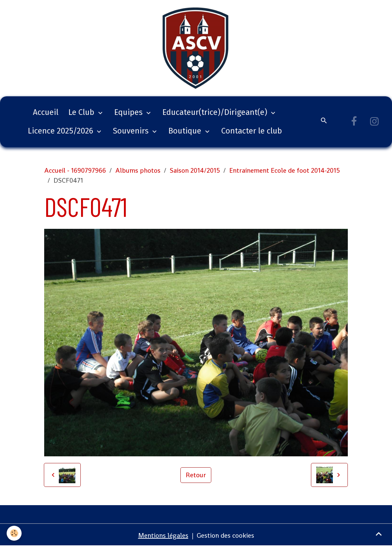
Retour (196, 475)
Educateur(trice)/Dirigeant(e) (216, 112)
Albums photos (138, 170)
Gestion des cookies (225, 535)
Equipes (129, 112)
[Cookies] (14, 533)
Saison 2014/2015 (195, 170)
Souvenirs (132, 131)
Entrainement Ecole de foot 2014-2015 (285, 170)
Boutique (186, 131)
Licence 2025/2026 (61, 131)
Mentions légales (163, 535)
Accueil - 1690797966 (75, 170)
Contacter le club (252, 131)
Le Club (82, 112)
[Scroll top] (379, 534)
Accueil (46, 112)
